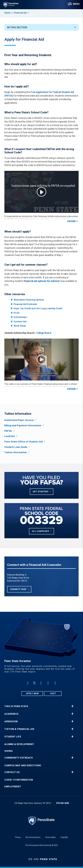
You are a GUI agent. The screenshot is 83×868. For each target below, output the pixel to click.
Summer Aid (20, 321)
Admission (11, 721)
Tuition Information (16, 452)
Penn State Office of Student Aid (23, 442)
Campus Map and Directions (23, 765)
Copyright (64, 837)
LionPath (10, 436)
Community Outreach (19, 758)
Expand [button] (72, 221)
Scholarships (20, 317)
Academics (11, 714)
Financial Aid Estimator (25, 304)
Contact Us (12, 772)
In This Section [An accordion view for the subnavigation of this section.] (41, 27)
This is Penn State (16, 706)
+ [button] (72, 706)
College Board (43, 333)
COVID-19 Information (19, 780)
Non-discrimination (33, 837)
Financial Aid (20, 13)
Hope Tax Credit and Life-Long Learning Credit (38, 308)
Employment (13, 787)
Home (7, 13)
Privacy (18, 837)
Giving (9, 751)
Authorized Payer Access (19, 420)
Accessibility (51, 837)
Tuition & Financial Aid (19, 729)
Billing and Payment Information (23, 426)
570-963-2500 (63, 803)
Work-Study (20, 326)
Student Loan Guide (16, 447)
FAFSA (8, 431)
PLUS (16, 313)
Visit (53, 693)
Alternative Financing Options (29, 300)
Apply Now (32, 693)
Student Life (13, 737)
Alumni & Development (19, 744)
